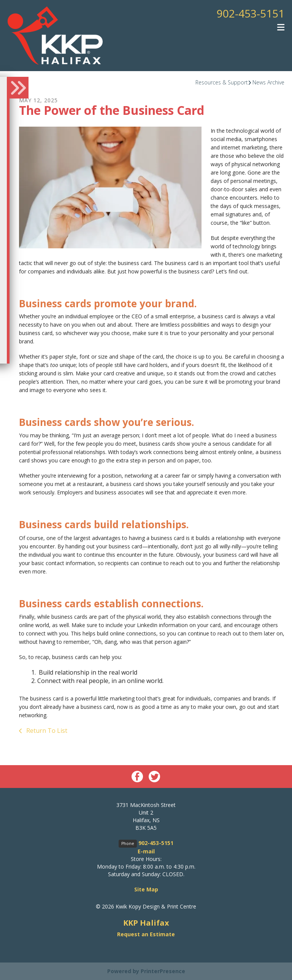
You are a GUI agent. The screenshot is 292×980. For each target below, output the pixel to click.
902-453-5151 (251, 13)
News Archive (268, 82)
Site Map (146, 889)
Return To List (46, 731)
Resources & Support (222, 82)
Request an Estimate (146, 934)
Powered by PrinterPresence (146, 971)
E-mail (146, 851)
